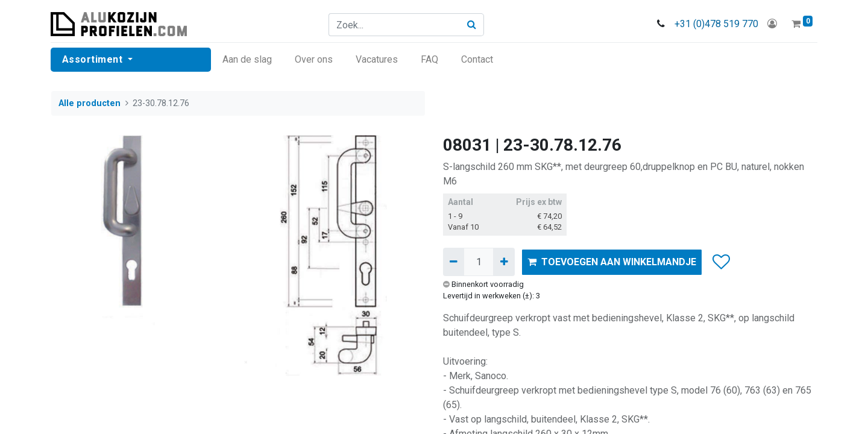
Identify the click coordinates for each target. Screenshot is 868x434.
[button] (721, 262)
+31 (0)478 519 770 (716, 24)
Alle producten (90, 103)
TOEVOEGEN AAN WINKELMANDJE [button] (612, 262)
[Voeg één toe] (504, 262)
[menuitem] (248, 60)
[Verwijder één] (454, 262)
